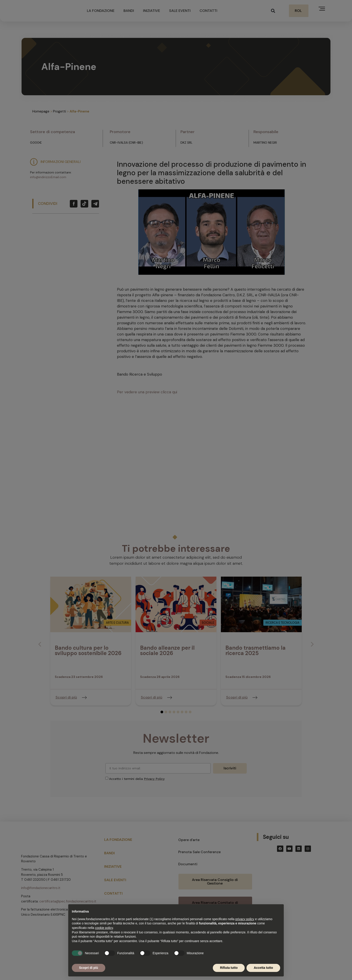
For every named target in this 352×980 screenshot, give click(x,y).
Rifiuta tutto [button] (229, 968)
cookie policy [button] (104, 928)
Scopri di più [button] (89, 968)
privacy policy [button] (245, 919)
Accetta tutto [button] (263, 968)
